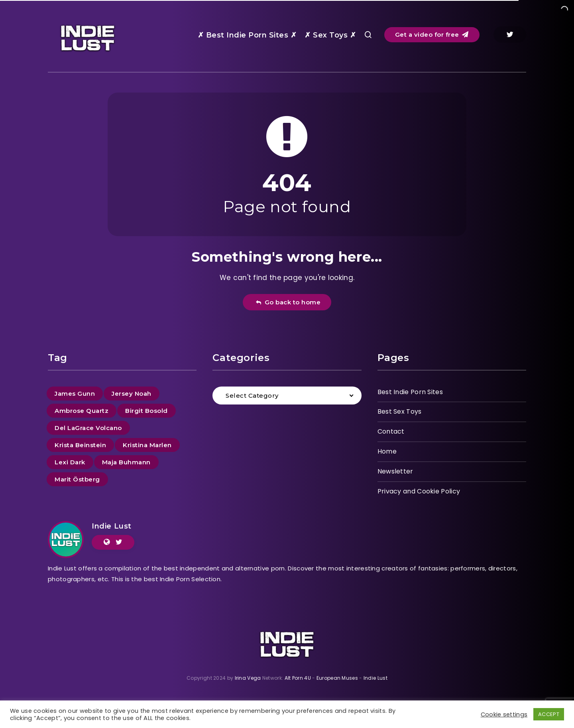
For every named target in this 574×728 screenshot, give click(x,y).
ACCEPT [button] (549, 714)
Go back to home (288, 302)
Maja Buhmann (126, 462)
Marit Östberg (77, 479)
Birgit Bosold (146, 411)
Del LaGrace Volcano (88, 428)
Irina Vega (248, 678)
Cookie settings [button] (504, 714)
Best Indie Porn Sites (410, 392)
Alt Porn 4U (298, 678)
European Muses (337, 678)
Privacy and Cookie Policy (419, 491)
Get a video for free (432, 35)
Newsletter (395, 471)
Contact (391, 431)
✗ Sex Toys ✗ (330, 35)
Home (387, 451)
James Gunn (75, 394)
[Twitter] (510, 35)
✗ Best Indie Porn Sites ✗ (247, 35)
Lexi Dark (70, 462)
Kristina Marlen (147, 445)
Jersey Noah (132, 394)
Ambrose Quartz (82, 411)
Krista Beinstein (80, 445)
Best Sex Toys (400, 411)
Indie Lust (112, 526)
